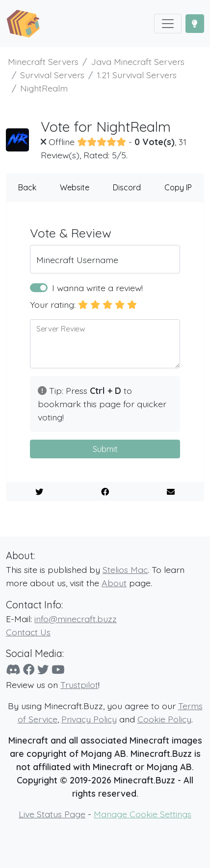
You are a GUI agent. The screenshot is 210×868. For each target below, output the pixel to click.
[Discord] (13, 670)
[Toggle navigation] (168, 24)
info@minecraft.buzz (76, 619)
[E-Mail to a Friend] (171, 492)
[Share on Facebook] (105, 492)
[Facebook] (29, 670)
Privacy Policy (89, 719)
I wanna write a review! (97, 288)
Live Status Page (52, 814)
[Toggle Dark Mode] (195, 24)
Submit (105, 449)
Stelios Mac (125, 569)
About (114, 583)
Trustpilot (79, 685)
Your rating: (53, 304)
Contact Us (28, 632)
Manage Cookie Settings (143, 814)
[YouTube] (58, 670)
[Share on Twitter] (39, 492)
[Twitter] (43, 670)
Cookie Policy (164, 719)
